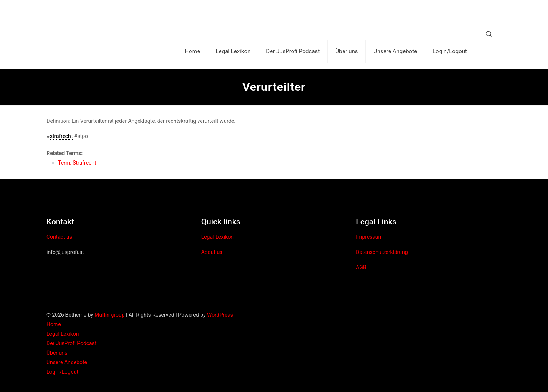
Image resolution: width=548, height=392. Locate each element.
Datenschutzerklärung (382, 252)
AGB (361, 267)
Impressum (369, 237)
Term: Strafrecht (77, 163)
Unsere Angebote (67, 362)
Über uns (57, 353)
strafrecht (61, 136)
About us (212, 252)
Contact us (59, 237)
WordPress (220, 315)
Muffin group (109, 315)
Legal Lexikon (217, 237)
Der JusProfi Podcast (72, 343)
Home (54, 324)
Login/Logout (62, 372)
